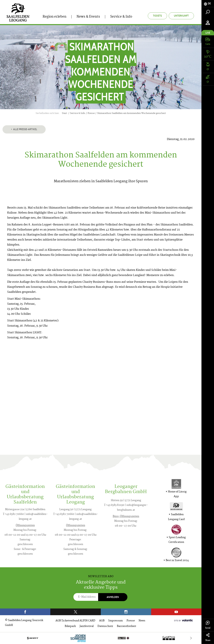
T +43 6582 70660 (13, 514)
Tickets (157, 16)
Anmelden (113, 597)
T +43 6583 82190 (114, 505)
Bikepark (70, 626)
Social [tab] (208, 625)
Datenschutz (105, 626)
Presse (131, 621)
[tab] (208, 4)
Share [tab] (208, 637)
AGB (102, 621)
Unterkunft (181, 16)
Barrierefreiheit (126, 626)
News (142, 621)
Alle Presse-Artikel (24, 129)
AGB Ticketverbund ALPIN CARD (75, 621)
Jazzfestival (87, 626)
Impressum (116, 621)
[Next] (191, 638)
